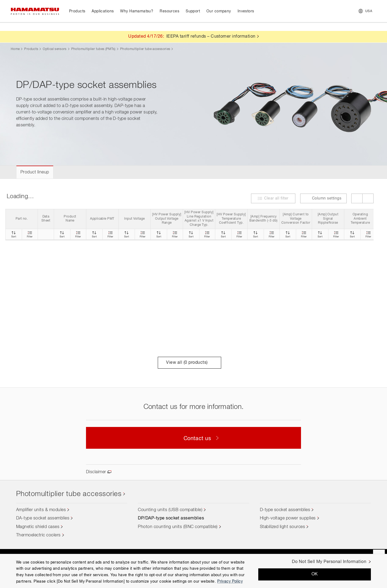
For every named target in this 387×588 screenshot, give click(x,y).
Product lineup (35, 172)
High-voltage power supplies (288, 518)
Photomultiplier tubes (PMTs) (93, 49)
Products (31, 49)
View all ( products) (189, 363)
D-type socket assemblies (285, 510)
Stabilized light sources (283, 527)
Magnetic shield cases (38, 527)
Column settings (323, 198)
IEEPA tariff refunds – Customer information (211, 37)
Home (15, 49)
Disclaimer (96, 472)
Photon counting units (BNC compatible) (178, 527)
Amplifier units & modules (41, 510)
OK (315, 574)
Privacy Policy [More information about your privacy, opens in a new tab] (230, 582)
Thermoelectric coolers (38, 535)
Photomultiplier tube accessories (145, 49)
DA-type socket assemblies (43, 518)
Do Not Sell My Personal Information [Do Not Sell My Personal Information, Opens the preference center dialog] (329, 562)
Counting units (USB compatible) (170, 510)
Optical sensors (55, 49)
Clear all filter (276, 198)
